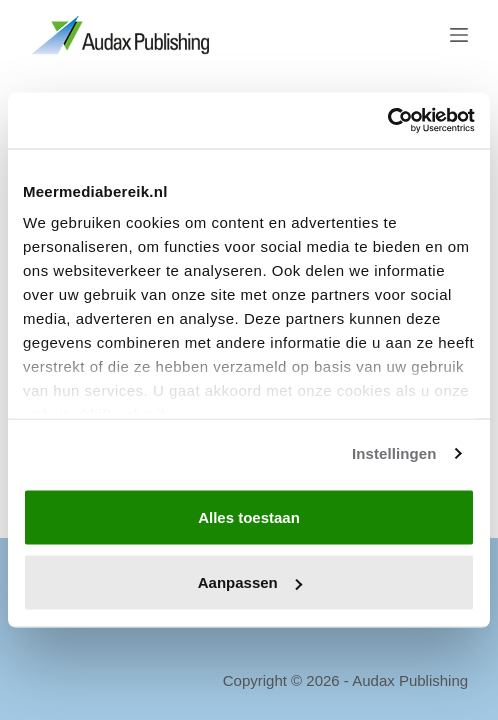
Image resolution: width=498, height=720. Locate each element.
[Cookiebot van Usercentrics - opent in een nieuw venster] (387, 121)
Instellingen (394, 453)
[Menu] (459, 35)
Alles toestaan (249, 516)
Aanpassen (250, 582)
